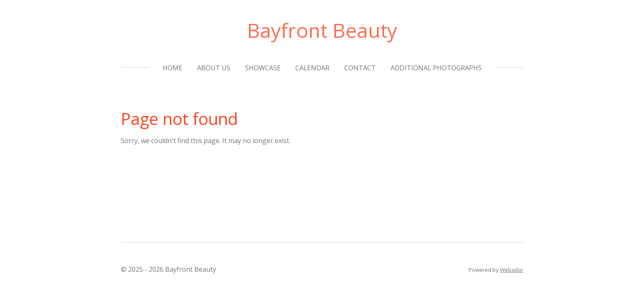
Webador (512, 270)
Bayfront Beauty (322, 30)
